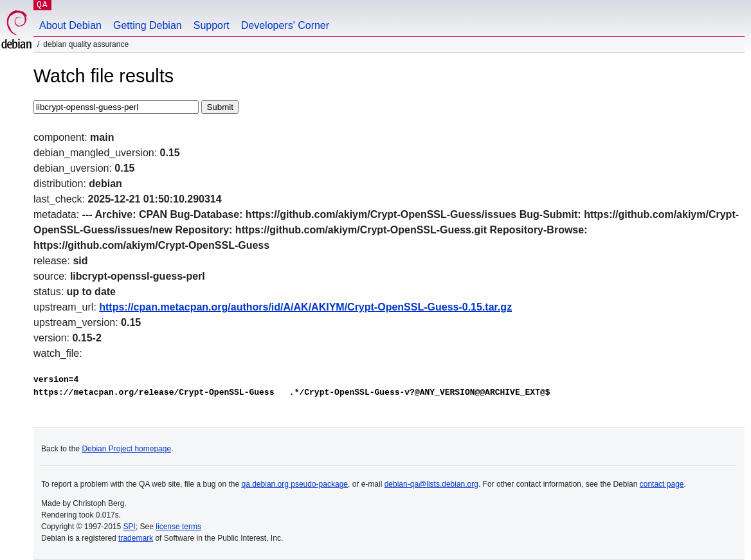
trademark (136, 538)
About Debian (70, 25)
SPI (130, 527)
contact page (662, 484)
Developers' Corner (285, 25)
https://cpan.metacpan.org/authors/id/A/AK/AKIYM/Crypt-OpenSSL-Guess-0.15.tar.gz (305, 307)
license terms (178, 527)
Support (212, 25)
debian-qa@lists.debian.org (431, 484)
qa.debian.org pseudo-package (295, 484)
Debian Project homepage (126, 449)
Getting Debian (148, 25)
